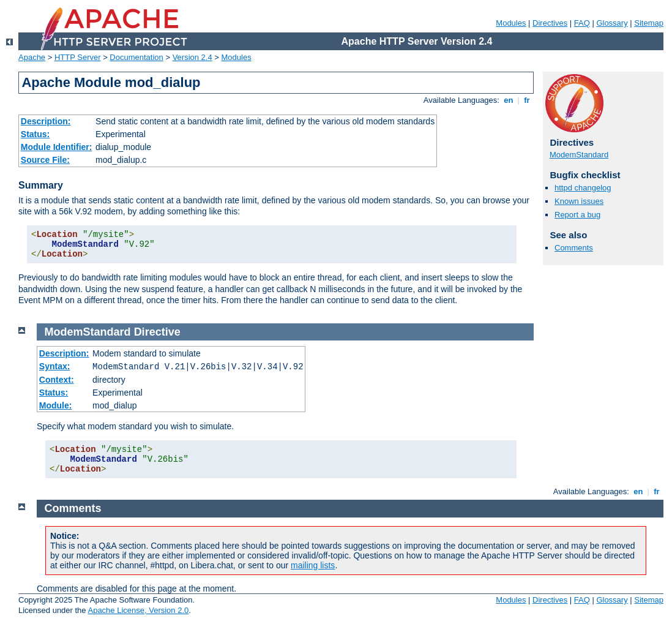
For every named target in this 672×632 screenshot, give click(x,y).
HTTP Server (78, 57)
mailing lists (313, 565)
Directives (550, 23)
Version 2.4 (192, 57)
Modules (511, 23)
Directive (157, 332)
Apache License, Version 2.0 (138, 610)
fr (527, 100)
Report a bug (577, 215)
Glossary (612, 23)
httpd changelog (583, 188)
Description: (46, 121)
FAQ (582, 23)
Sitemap (649, 23)
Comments (574, 248)
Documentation (136, 57)
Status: (35, 134)
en (509, 100)
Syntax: (55, 366)
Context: (57, 380)
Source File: (45, 160)
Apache (32, 57)
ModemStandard (579, 155)
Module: (56, 405)
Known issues (579, 201)
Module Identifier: (57, 147)
